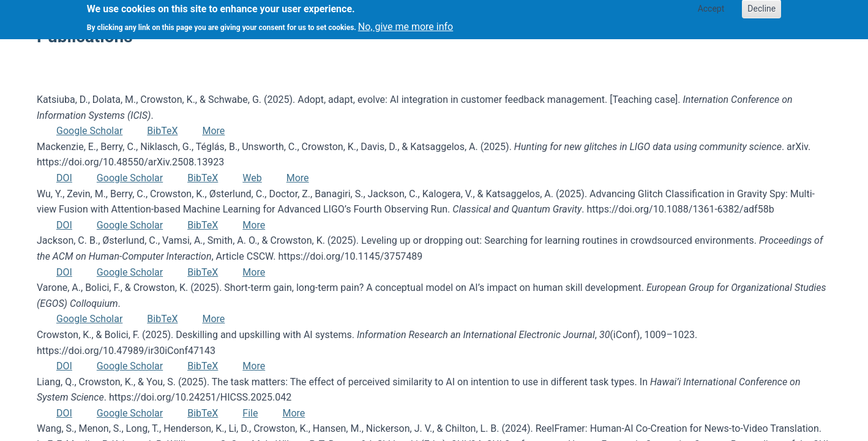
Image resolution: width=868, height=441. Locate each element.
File (250, 413)
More (213, 131)
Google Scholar (89, 131)
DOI (64, 178)
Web (252, 178)
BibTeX (162, 131)
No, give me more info (406, 23)
